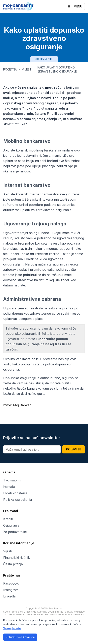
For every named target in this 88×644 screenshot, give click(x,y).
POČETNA (10, 69)
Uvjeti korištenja (15, 493)
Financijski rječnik (17, 558)
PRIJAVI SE (74, 449)
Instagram (11, 590)
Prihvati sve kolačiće (20, 637)
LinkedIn (10, 596)
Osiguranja (11, 525)
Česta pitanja (13, 564)
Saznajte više (12, 628)
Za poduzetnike (15, 532)
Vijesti (7, 551)
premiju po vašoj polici (47, 270)
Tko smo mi (12, 480)
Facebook (11, 583)
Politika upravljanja (18, 500)
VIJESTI (27, 69)
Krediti (8, 519)
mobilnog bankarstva (45, 150)
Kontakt (9, 487)
